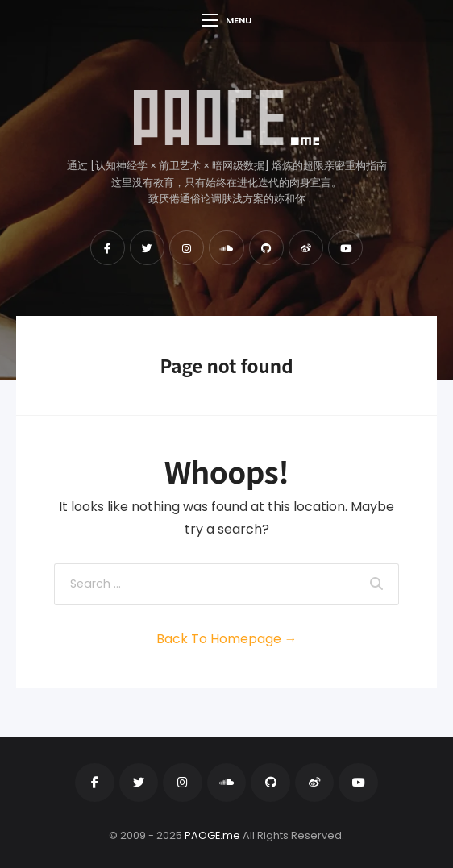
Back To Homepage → (227, 639)
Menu (226, 20)
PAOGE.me (212, 835)
